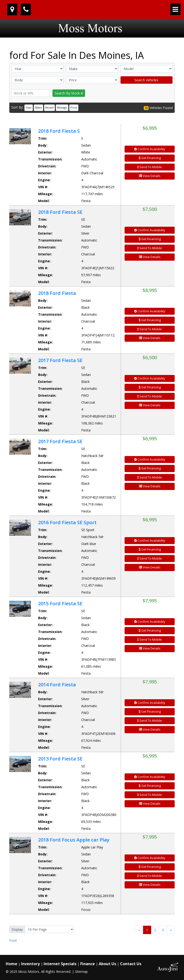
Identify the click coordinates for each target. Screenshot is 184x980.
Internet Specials (60, 964)
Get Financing (150, 158)
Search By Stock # (69, 93)
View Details (150, 176)
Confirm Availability (150, 149)
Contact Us (131, 964)
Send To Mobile (150, 167)
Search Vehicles (146, 80)
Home (11, 964)
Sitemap (81, 972)
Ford (13, 940)
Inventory (30, 964)
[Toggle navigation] (175, 9)
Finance (88, 964)
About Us (107, 964)
